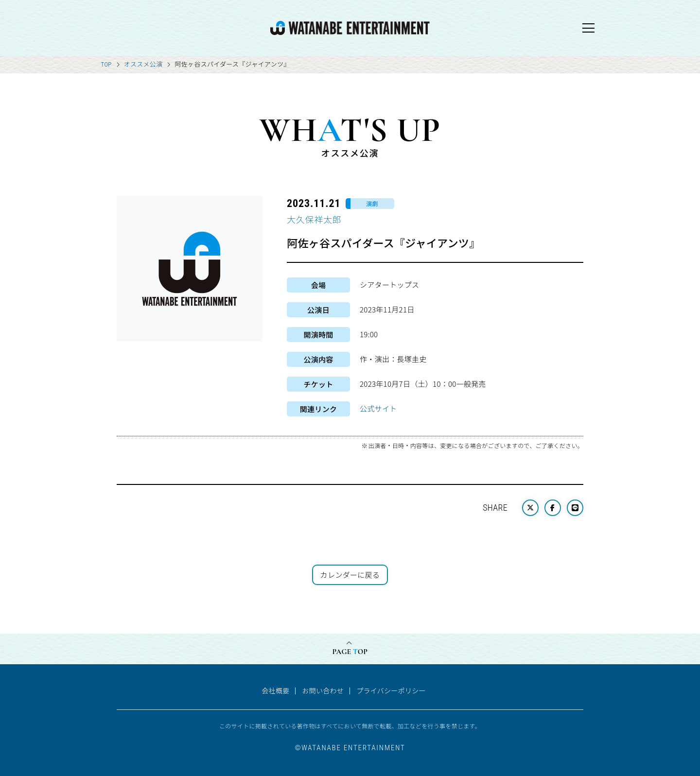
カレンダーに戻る (350, 575)
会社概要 (275, 690)
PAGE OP (350, 652)
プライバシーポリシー (391, 690)
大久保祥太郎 (314, 219)
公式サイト (378, 408)
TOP (106, 64)
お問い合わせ (323, 690)
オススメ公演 (143, 64)
